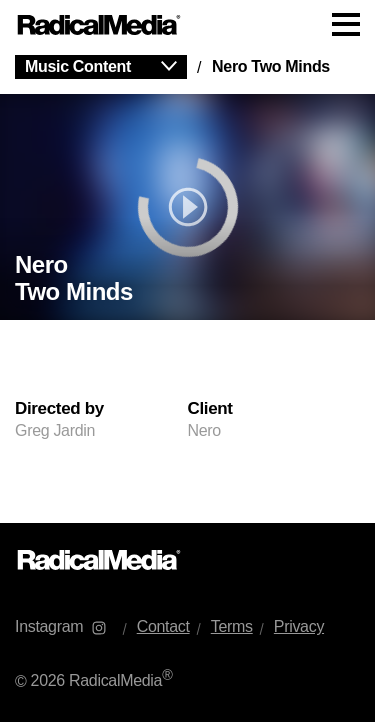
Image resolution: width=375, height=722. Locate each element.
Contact (163, 626)
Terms (232, 626)
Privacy (299, 626)
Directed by (59, 409)
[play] (187, 207)
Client (210, 409)
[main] (187, 286)
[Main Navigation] (187, 25)
